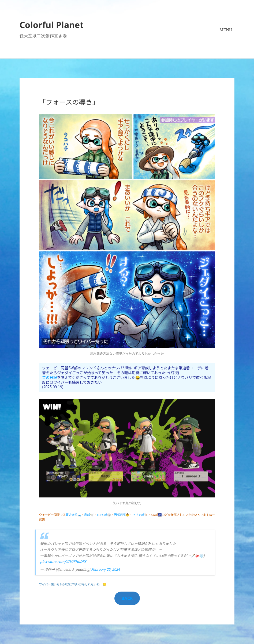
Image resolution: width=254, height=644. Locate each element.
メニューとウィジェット (226, 38)
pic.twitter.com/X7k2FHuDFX (63, 561)
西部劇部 (120, 515)
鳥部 (87, 515)
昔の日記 (50, 377)
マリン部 (138, 515)
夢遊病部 (72, 515)
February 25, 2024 (105, 569)
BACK (127, 598)
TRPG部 (102, 515)
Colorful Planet (52, 25)
